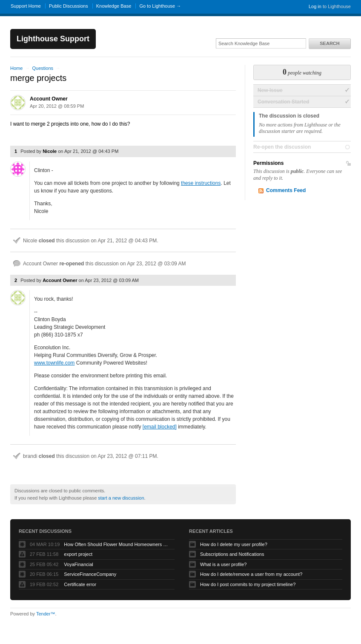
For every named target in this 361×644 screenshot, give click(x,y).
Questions (43, 68)
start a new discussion (121, 498)
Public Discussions (69, 6)
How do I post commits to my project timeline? (248, 584)
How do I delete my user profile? (234, 544)
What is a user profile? (223, 564)
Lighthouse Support (53, 39)
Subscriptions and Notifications (232, 554)
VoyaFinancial (79, 564)
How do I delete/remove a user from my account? (251, 574)
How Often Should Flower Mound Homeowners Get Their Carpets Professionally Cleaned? (117, 544)
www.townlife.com (54, 363)
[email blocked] (160, 427)
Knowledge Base (114, 6)
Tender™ (46, 614)
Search (329, 43)
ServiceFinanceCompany (90, 574)
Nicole (50, 151)
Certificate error (80, 584)
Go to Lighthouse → (160, 6)
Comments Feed (286, 190)
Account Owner (49, 99)
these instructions (201, 183)
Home (16, 68)
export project (78, 554)
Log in (315, 6)
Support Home (26, 6)
